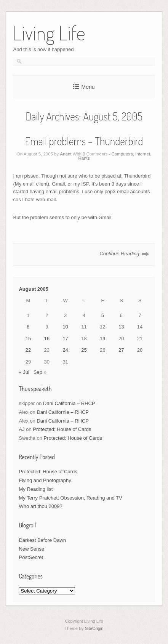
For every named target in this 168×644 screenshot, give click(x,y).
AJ (22, 429)
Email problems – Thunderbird (84, 141)
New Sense (31, 549)
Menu (88, 87)
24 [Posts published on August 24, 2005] (65, 350)
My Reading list (36, 489)
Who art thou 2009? (40, 506)
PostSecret (31, 557)
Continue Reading (119, 254)
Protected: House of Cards (62, 429)
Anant (66, 154)
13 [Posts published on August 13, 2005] (121, 327)
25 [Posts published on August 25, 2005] (84, 350)
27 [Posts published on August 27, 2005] (121, 350)
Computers (122, 154)
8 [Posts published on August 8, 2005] (28, 327)
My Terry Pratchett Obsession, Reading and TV (70, 498)
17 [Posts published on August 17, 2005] (65, 339)
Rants (84, 158)
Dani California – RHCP (69, 403)
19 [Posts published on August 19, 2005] (102, 339)
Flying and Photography (45, 480)
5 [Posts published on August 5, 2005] (103, 315)
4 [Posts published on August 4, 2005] (84, 315)
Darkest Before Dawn (42, 540)
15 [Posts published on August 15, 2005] (28, 339)
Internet (143, 154)
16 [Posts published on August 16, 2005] (47, 339)
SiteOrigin (94, 628)
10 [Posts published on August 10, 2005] (65, 327)
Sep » (40, 372)
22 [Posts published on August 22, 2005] (28, 350)
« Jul (24, 372)
